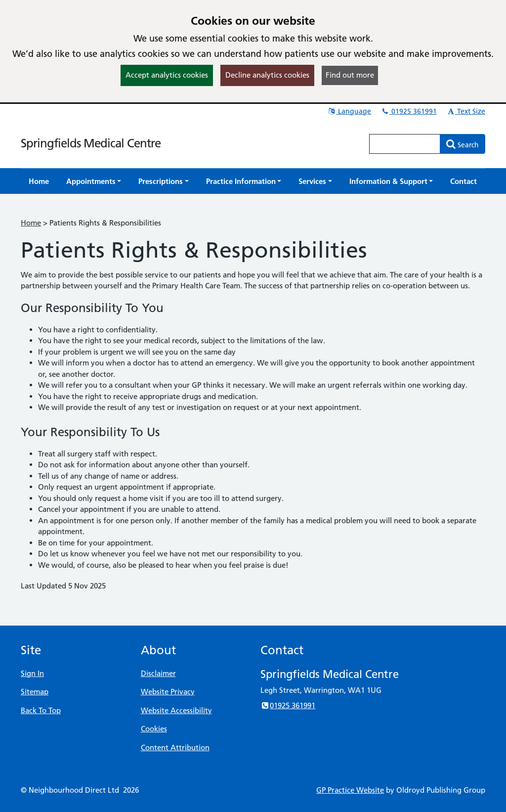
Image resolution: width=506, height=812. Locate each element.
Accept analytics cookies (167, 75)
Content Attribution (175, 747)
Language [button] (349, 111)
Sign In (32, 673)
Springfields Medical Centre (91, 143)
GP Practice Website (350, 790)
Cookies (154, 729)
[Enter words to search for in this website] (405, 144)
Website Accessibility (176, 710)
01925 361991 (409, 111)
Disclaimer (158, 673)
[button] (94, 181)
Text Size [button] (466, 111)
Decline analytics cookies (267, 75)
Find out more (350, 75)
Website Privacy (168, 692)
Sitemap (35, 692)
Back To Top (41, 710)
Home (31, 223)
